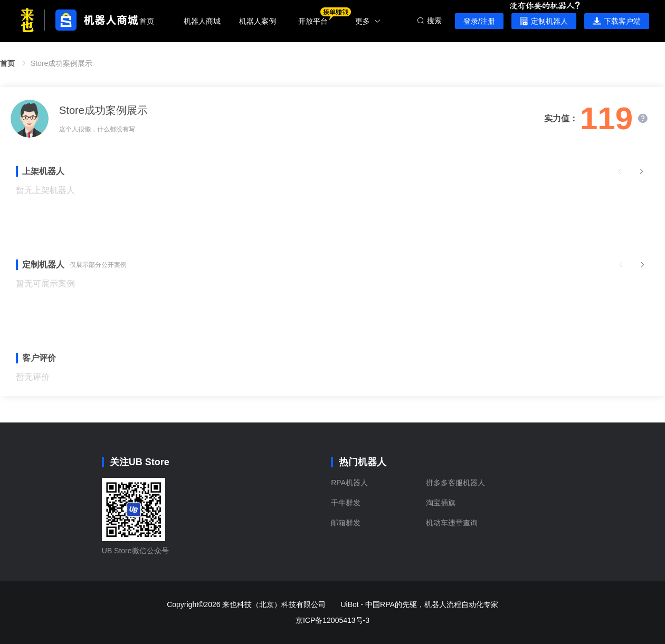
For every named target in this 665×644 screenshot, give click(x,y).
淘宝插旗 (441, 503)
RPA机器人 (349, 483)
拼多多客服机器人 (455, 483)
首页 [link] (7, 63)
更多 (368, 21)
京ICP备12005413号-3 (332, 620)
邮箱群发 (346, 523)
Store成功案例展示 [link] (61, 63)
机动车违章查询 (452, 523)
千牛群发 (346, 503)
